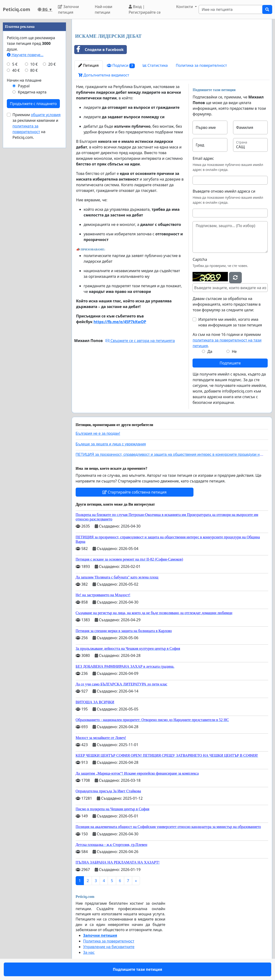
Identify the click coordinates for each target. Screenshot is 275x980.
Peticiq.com (16, 9)
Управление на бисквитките (109, 947)
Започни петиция (68, 9)
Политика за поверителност (201, 65)
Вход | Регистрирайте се (145, 9)
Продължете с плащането (33, 104)
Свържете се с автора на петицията (140, 341)
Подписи (121, 65)
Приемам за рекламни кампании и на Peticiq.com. (37, 126)
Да (210, 351)
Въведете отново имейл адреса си (224, 191)
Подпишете (230, 363)
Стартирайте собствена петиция (135, 492)
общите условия (46, 115)
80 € (34, 70)
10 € (34, 64)
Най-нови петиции (103, 9)
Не (234, 351)
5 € (15, 64)
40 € (16, 70)
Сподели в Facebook (99, 50)
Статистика (155, 65)
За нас (89, 952)
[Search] (231, 9)
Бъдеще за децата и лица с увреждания (111, 444)
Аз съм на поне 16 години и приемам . (227, 340)
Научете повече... (25, 55)
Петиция (88, 65)
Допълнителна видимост (104, 75)
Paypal (24, 86)
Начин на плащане (24, 80)
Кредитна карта (32, 92)
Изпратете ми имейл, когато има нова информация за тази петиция (230, 322)
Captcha (200, 259)
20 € (52, 64)
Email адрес (203, 158)
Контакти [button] (185, 7)
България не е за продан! (98, 433)
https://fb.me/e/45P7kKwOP (120, 322)
